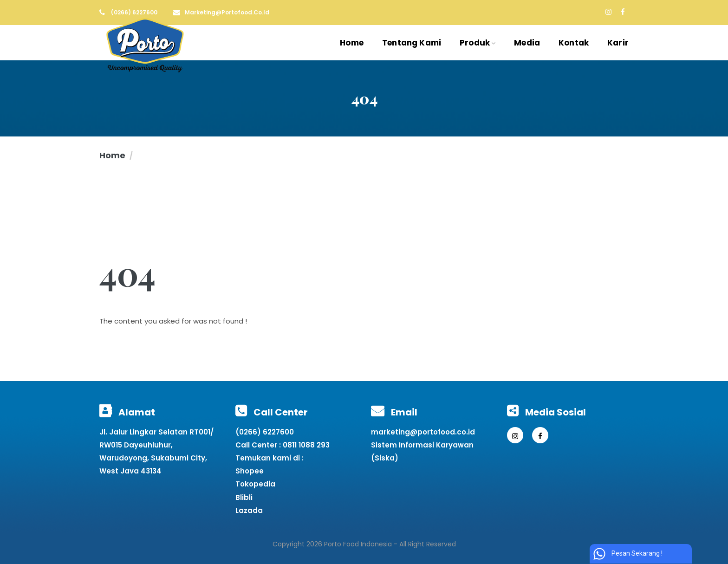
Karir (618, 43)
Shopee (250, 471)
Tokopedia (255, 484)
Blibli (244, 497)
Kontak (574, 43)
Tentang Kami (412, 43)
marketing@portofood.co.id (423, 432)
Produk (478, 43)
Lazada (249, 510)
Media (527, 43)
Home (352, 43)
